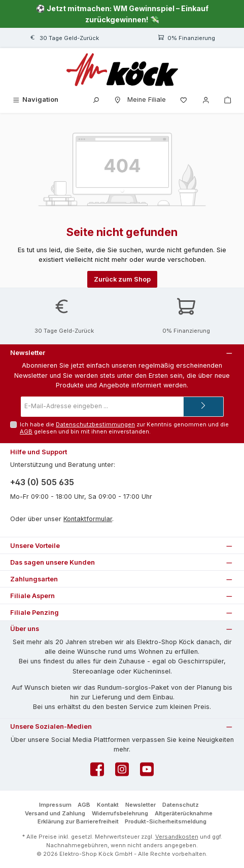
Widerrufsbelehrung (120, 813)
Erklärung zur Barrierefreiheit (78, 821)
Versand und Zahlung (55, 813)
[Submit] (203, 407)
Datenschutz (181, 805)
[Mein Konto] (206, 100)
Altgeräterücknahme (184, 813)
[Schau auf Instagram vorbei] (122, 772)
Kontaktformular (88, 519)
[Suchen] (96, 100)
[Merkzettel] (184, 100)
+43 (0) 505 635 (42, 482)
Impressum (55, 805)
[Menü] (35, 100)
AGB (26, 431)
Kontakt (108, 805)
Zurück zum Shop (122, 279)
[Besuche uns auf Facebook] (97, 772)
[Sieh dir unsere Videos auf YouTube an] (147, 772)
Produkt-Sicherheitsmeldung (166, 821)
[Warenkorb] (228, 100)
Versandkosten (177, 837)
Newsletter (141, 805)
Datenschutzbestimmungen (95, 424)
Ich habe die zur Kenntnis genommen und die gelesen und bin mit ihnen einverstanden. (124, 428)
